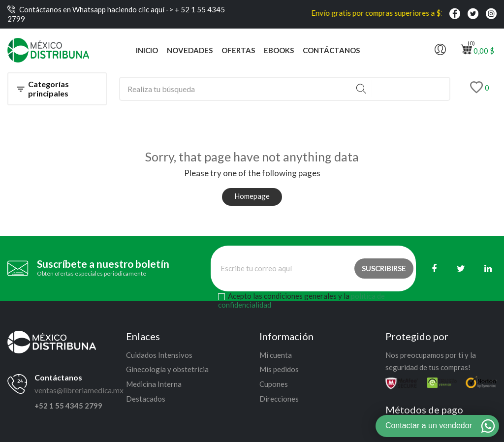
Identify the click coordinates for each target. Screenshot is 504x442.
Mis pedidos (279, 369)
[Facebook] (434, 268)
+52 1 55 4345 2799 (68, 406)
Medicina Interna (154, 384)
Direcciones (279, 399)
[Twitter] (461, 268)
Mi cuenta (276, 355)
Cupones (274, 384)
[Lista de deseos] (480, 89)
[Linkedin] (488, 268)
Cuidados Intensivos (159, 355)
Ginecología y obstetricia (167, 369)
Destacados (146, 399)
